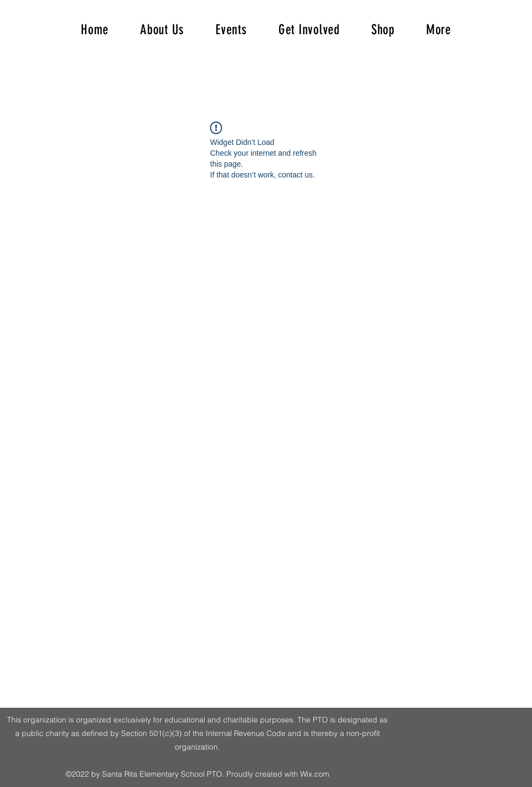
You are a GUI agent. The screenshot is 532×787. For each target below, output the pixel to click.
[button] (439, 30)
